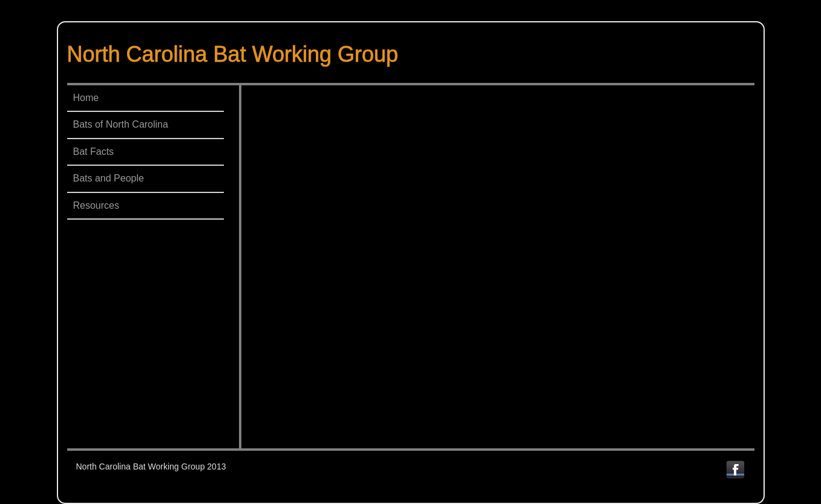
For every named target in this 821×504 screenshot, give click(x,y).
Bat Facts (94, 152)
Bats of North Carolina (121, 124)
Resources (96, 205)
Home (86, 98)
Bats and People (109, 178)
